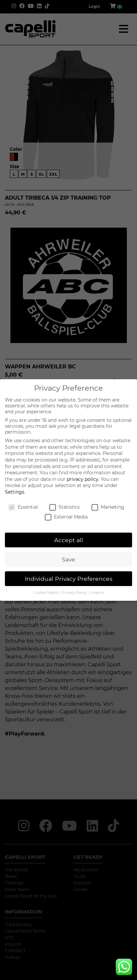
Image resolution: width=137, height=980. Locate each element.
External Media (66, 517)
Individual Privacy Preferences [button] (69, 579)
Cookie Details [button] (46, 593)
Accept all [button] (69, 540)
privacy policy (83, 479)
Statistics (65, 507)
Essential (23, 507)
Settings (15, 492)
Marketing (108, 507)
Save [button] (68, 559)
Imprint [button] (98, 593)
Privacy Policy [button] (75, 593)
